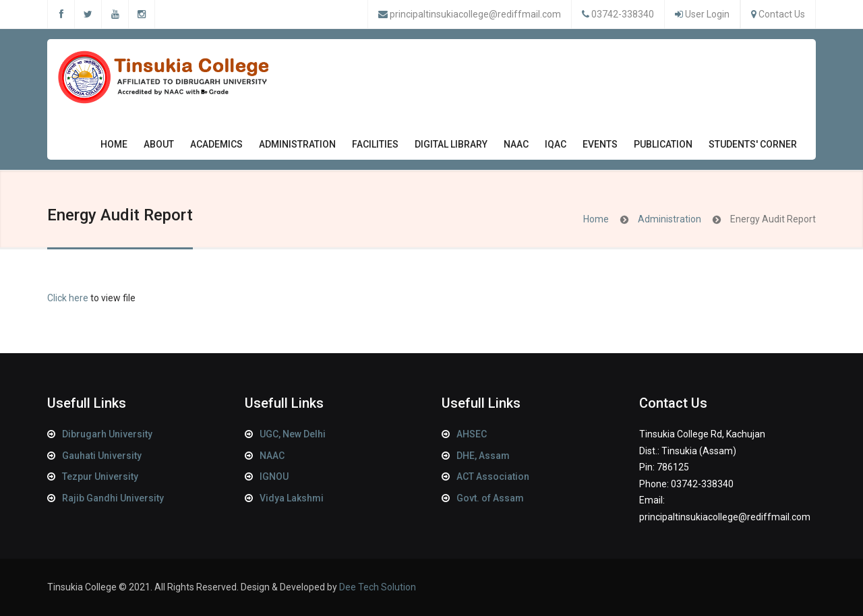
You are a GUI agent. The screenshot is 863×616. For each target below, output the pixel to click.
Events (600, 147)
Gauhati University (102, 456)
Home (114, 144)
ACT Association (493, 476)
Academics (216, 147)
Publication (663, 147)
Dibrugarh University (107, 434)
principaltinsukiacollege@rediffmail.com (475, 14)
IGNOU (274, 476)
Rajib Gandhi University (113, 498)
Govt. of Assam (490, 498)
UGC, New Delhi (293, 434)
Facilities (375, 147)
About (159, 147)
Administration (297, 147)
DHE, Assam (483, 456)
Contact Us (782, 14)
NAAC (516, 147)
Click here (68, 298)
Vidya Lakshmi (292, 498)
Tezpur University (100, 476)
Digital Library (451, 144)
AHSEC (472, 434)
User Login (707, 14)
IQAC (556, 147)
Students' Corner (753, 147)
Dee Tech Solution (378, 587)
